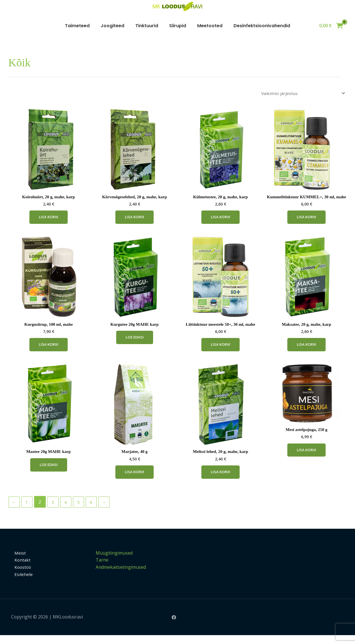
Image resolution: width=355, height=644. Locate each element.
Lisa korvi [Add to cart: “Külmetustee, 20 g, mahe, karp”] (220, 219)
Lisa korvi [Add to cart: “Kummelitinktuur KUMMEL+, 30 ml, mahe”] (306, 224)
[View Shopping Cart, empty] (331, 26)
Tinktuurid (147, 26)
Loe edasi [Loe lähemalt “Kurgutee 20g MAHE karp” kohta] (135, 345)
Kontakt (19, 569)
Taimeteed (77, 26)
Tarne (102, 569)
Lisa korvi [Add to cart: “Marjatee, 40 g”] (135, 481)
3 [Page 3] (54, 511)
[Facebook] (174, 626)
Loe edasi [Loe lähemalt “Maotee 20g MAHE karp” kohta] (49, 473)
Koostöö (20, 576)
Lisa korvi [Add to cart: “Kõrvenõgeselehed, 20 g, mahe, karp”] (135, 219)
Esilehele (20, 583)
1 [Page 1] (28, 511)
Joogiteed (112, 26)
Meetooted (210, 26)
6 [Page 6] (94, 511)
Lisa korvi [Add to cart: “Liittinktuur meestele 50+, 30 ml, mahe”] (220, 352)
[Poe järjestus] (301, 94)
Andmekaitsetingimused (121, 576)
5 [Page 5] (81, 511)
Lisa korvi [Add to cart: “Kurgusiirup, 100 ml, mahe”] (49, 352)
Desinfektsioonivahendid (262, 26)
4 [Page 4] (68, 511)
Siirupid (178, 26)
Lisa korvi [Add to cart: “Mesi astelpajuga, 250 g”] (306, 458)
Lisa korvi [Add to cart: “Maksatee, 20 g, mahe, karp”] (306, 352)
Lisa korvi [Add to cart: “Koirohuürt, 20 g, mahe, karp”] (49, 219)
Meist (17, 562)
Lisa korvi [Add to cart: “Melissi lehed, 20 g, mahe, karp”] (220, 481)
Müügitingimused (114, 562)
